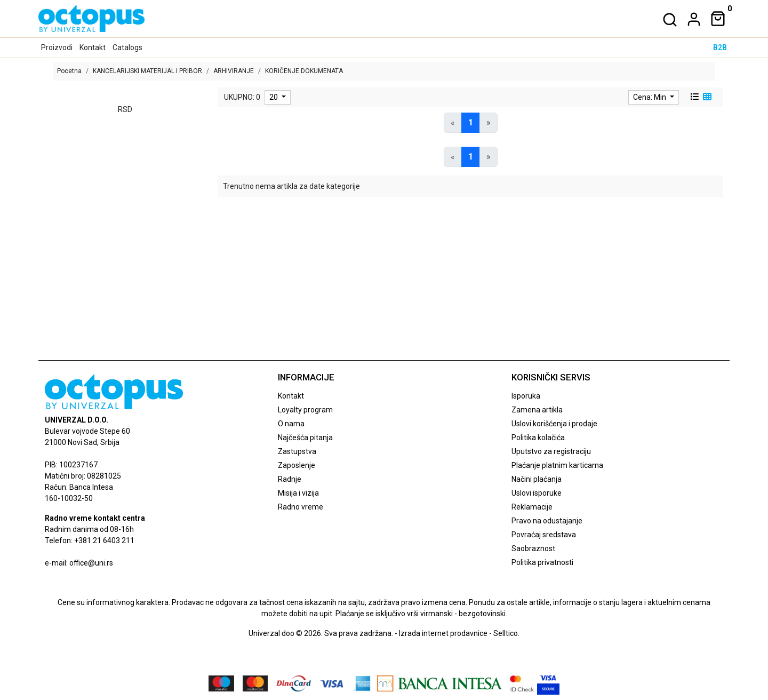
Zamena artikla (537, 410)
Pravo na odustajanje (547, 521)
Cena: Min (650, 97)
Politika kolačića (538, 437)
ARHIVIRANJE (234, 71)
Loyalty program (305, 410)
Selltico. (506, 633)
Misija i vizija (298, 493)
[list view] (694, 97)
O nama (291, 424)
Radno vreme (301, 507)
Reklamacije (532, 507)
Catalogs (127, 47)
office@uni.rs (91, 563)
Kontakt (93, 47)
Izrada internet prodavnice (443, 633)
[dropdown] (692, 19)
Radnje (290, 479)
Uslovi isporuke (537, 493)
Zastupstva (297, 451)
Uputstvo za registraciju (551, 451)
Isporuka (526, 396)
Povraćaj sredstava (544, 535)
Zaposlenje (297, 465)
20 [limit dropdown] (274, 97)
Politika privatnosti (542, 562)
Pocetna (69, 71)
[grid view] (706, 97)
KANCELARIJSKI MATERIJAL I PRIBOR (147, 71)
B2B (720, 47)
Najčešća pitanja (305, 437)
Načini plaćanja (537, 479)
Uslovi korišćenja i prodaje (554, 424)
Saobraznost (533, 548)
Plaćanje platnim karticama (557, 465)
